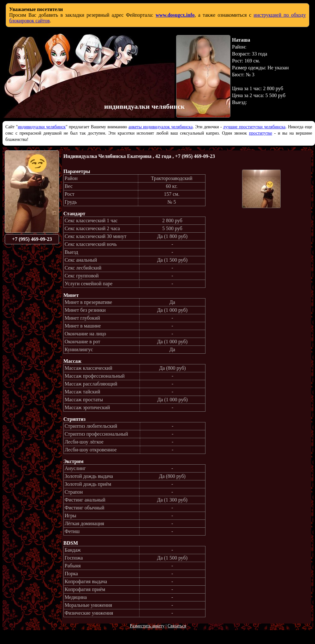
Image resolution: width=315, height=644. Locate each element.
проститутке (261, 133)
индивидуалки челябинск (42, 127)
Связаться (177, 626)
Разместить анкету (147, 626)
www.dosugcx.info (175, 15)
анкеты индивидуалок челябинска (160, 127)
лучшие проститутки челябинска (254, 127)
